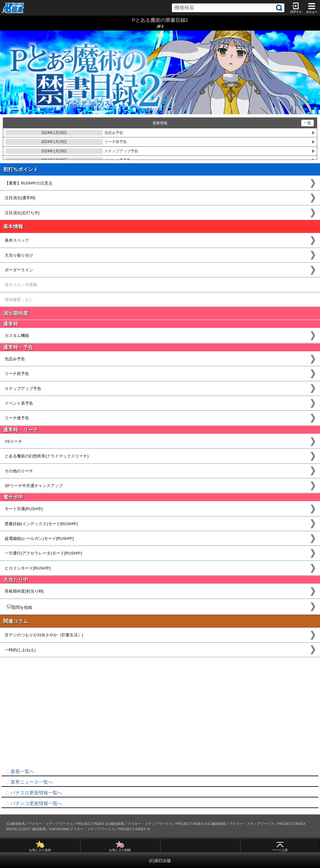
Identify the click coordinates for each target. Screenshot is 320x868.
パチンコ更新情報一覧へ (33, 803)
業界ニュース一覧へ (29, 782)
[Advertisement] (160, 713)
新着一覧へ (19, 771)
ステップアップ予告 (72, 151)
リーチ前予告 (66, 142)
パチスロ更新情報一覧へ (33, 793)
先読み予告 (64, 133)
